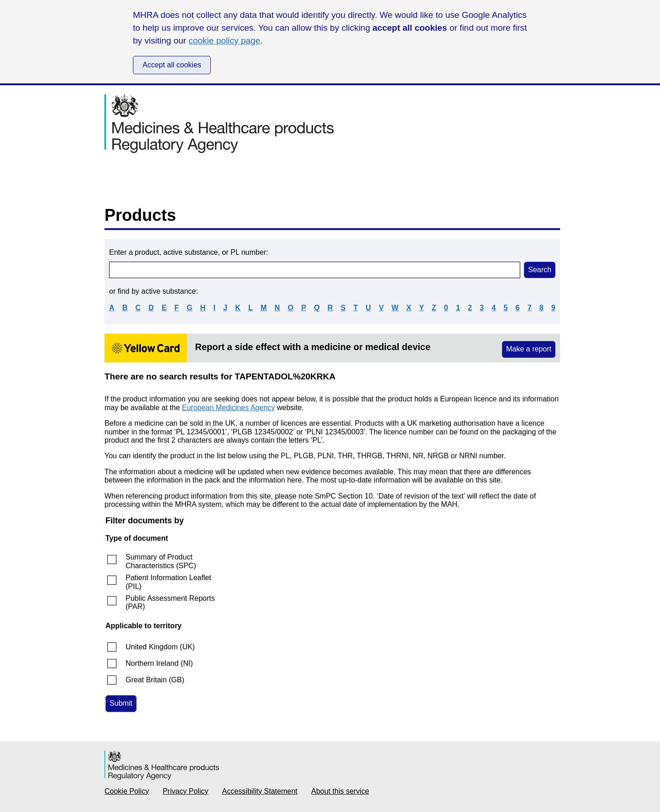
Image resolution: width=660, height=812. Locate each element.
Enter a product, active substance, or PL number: (189, 252)
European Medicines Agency (228, 408)
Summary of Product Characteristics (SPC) (161, 561)
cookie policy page (224, 41)
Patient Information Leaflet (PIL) (168, 582)
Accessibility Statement (260, 791)
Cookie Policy (127, 791)
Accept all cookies (172, 65)
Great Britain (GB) (155, 680)
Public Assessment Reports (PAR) (170, 602)
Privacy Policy (186, 791)
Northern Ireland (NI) (159, 663)
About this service (340, 791)
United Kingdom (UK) (160, 647)
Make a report (529, 349)
